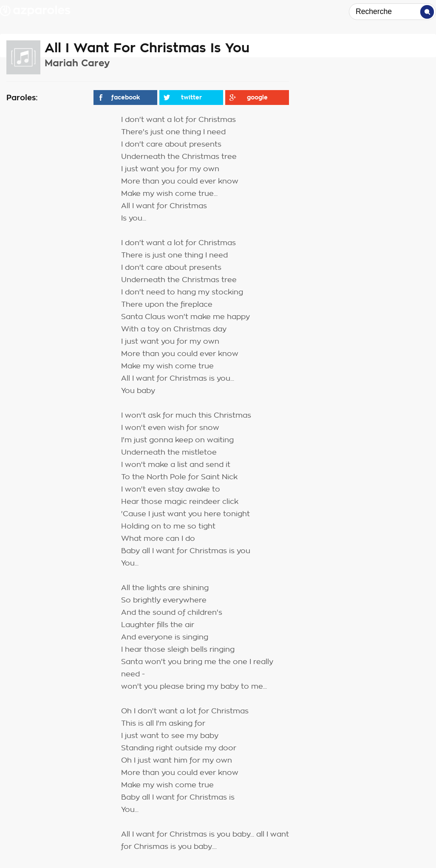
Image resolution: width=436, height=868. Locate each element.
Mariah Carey (77, 63)
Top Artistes (239, 12)
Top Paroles (302, 12)
